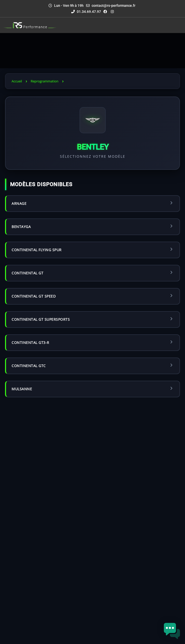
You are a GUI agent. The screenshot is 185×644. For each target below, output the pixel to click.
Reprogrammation (45, 81)
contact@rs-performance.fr (114, 6)
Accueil (17, 81)
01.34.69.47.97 (86, 12)
